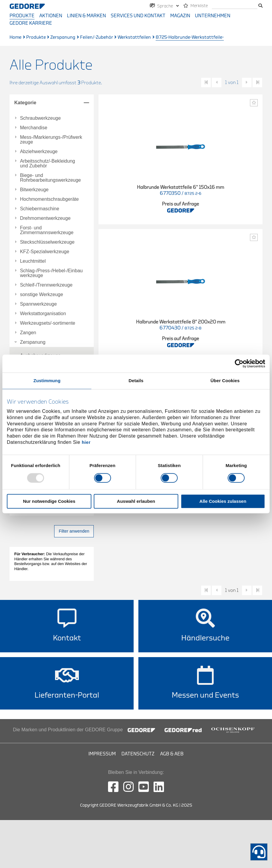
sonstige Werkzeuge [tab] (42, 295)
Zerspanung (63, 37)
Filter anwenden (74, 531)
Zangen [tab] (28, 333)
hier (86, 442)
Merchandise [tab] (34, 128)
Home (15, 37)
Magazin (180, 16)
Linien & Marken (86, 16)
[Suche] (235, 6)
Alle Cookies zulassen (223, 501)
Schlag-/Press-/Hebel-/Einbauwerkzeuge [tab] (51, 273)
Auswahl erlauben (136, 501)
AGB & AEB (172, 754)
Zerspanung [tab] (33, 342)
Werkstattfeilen (134, 37)
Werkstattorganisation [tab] (43, 314)
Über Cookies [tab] (225, 381)
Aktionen (51, 16)
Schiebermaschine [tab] (40, 209)
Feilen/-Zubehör (97, 37)
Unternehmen (213, 16)
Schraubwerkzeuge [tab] (40, 118)
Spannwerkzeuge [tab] (38, 304)
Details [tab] (136, 381)
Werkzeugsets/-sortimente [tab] (48, 323)
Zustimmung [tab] (47, 381)
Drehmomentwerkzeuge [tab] (45, 218)
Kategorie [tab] (25, 103)
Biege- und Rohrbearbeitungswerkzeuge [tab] (50, 178)
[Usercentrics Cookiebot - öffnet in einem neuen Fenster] (239, 363)
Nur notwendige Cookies (49, 501)
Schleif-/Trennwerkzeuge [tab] (46, 285)
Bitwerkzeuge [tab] (34, 190)
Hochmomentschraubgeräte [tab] (49, 199)
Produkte (22, 16)
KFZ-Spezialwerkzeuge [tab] (44, 252)
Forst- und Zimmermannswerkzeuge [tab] (47, 230)
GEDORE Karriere (31, 23)
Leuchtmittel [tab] (33, 261)
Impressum (102, 754)
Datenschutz (138, 754)
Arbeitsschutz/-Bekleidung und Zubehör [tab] (47, 164)
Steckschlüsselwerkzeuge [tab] (47, 242)
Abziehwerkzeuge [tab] (39, 152)
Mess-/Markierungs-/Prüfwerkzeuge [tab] (51, 140)
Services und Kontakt (138, 16)
